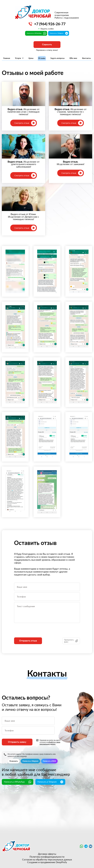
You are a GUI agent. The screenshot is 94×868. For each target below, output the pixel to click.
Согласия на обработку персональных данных (47, 860)
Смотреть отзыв (25, 123)
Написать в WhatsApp (18, 782)
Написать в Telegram (30, 761)
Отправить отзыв (28, 641)
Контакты (86, 58)
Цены (31, 58)
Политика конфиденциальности (47, 857)
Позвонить (14, 761)
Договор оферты (47, 854)
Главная (7, 58)
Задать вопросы (57, 58)
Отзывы (42, 58)
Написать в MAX (49, 761)
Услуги (19, 58)
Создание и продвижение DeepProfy (47, 862)
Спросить (47, 44)
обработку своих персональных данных (50, 743)
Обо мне (73, 58)
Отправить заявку (17, 742)
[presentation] (33, 633)
